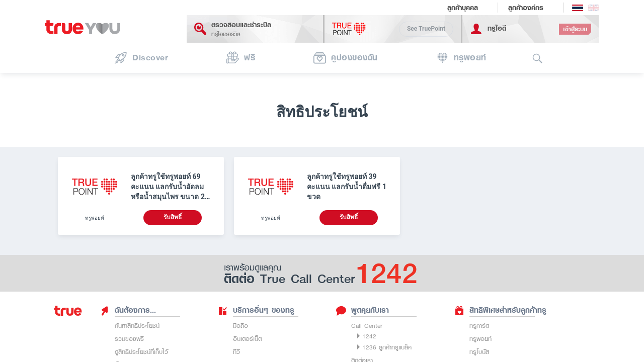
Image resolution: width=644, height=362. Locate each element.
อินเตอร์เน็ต (247, 339)
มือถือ (240, 326)
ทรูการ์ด (479, 326)
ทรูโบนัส (479, 352)
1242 (369, 336)
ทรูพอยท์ (480, 339)
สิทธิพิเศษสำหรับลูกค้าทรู (500, 310)
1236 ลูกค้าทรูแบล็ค (387, 347)
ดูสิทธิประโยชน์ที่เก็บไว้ (141, 352)
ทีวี (236, 352)
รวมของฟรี (129, 339)
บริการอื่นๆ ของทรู (256, 310)
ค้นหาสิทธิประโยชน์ (137, 326)
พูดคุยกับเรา (363, 310)
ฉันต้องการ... (128, 310)
